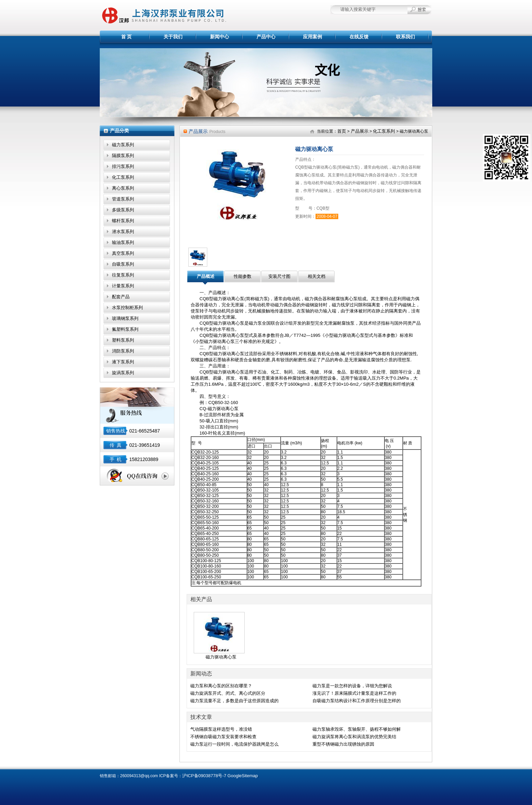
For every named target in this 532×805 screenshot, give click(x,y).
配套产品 (121, 297)
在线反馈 (359, 37)
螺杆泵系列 (123, 221)
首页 (342, 131)
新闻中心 (220, 37)
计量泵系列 (123, 286)
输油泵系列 (123, 242)
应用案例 (312, 37)
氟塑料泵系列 (125, 329)
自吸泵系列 (123, 264)
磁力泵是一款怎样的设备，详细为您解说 (352, 686)
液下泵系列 (123, 362)
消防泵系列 (123, 351)
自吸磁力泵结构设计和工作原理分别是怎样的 (357, 701)
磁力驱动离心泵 (221, 657)
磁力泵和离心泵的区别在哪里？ (221, 686)
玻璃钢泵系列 (125, 318)
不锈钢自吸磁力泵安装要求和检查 (223, 737)
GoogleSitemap (243, 776)
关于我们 (173, 37)
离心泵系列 (123, 188)
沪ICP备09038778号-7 (204, 776)
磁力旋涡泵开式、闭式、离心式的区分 (228, 693)
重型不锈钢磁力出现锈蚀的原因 (343, 744)
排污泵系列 (123, 166)
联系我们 (405, 37)
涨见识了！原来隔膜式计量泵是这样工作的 (354, 693)
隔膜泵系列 (123, 156)
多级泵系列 (123, 210)
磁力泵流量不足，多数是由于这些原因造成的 (234, 701)
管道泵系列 (123, 199)
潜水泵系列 (123, 232)
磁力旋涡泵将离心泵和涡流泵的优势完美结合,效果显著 (354, 737)
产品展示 (360, 131)
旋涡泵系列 (123, 373)
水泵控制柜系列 (127, 308)
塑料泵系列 (123, 340)
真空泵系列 (123, 253)
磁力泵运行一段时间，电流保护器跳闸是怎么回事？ (234, 745)
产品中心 (266, 37)
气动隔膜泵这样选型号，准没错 (221, 729)
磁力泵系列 (123, 145)
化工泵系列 (123, 177)
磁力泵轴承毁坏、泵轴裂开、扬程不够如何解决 (357, 730)
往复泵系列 (123, 275)
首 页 (127, 37)
